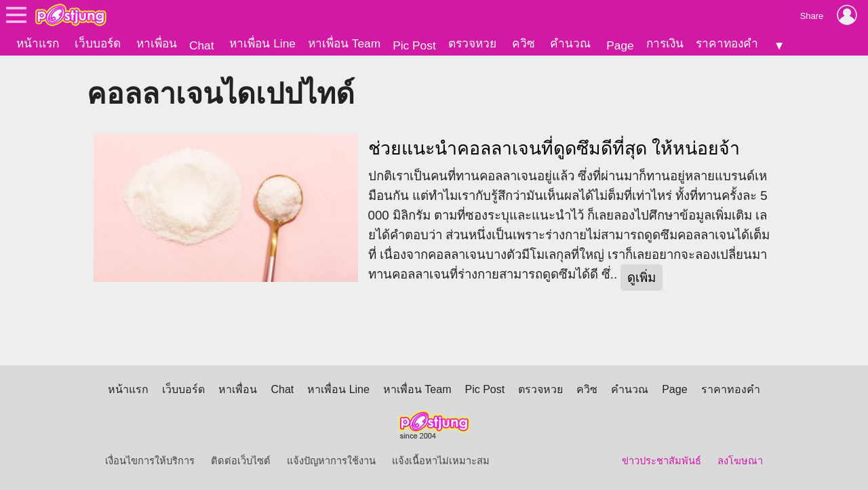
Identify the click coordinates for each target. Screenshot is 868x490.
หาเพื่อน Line (262, 43)
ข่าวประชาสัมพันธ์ (662, 461)
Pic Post (414, 45)
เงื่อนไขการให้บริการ (150, 461)
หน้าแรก (38, 43)
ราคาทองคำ (727, 43)
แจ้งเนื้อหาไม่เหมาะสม (441, 461)
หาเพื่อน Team (344, 43)
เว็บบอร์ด (98, 43)
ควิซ (524, 43)
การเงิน (665, 43)
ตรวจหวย (472, 43)
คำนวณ (570, 43)
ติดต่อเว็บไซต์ (241, 461)
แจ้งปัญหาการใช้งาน (331, 461)
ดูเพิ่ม (642, 278)
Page (620, 45)
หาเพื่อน (157, 43)
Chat (202, 45)
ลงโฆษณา (740, 461)
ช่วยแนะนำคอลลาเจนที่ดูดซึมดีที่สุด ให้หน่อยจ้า (554, 148)
